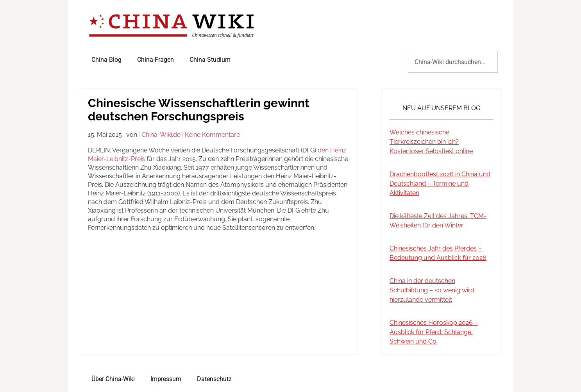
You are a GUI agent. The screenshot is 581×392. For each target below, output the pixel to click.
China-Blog (106, 60)
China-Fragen (156, 60)
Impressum (166, 379)
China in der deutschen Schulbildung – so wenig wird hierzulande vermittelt (432, 290)
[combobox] (453, 62)
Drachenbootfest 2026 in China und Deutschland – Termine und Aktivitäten (440, 183)
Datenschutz (214, 379)
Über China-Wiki (113, 379)
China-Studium (210, 60)
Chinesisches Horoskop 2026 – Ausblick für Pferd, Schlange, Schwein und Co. (434, 332)
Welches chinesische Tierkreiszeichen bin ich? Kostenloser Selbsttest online (431, 142)
